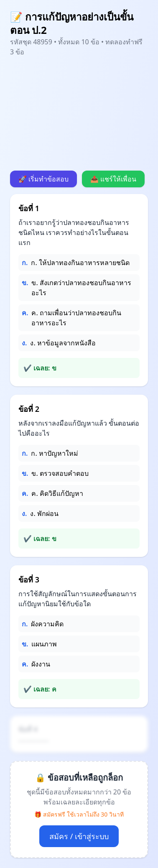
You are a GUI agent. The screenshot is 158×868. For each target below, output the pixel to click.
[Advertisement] (79, 114)
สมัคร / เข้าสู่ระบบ (79, 836)
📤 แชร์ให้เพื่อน (113, 179)
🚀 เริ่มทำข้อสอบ (43, 179)
